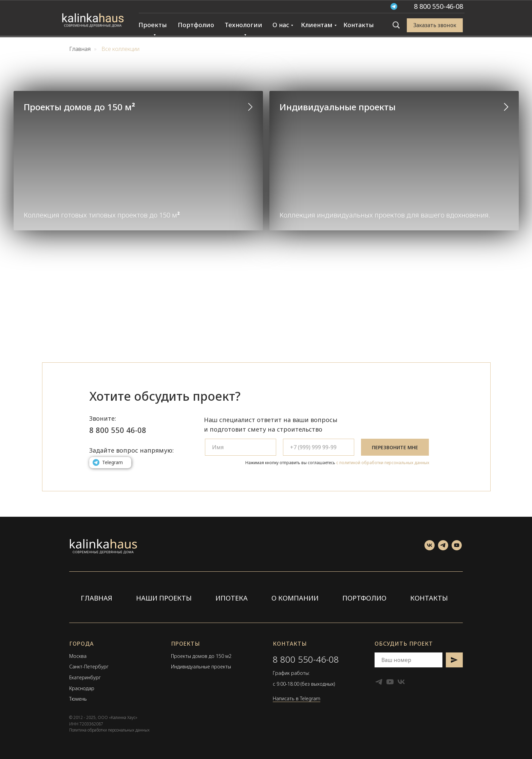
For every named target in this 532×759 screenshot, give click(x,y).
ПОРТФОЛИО (364, 598)
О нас (281, 25)
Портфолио (196, 25)
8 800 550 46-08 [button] (118, 430)
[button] (435, 25)
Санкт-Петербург (89, 667)
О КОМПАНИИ (295, 598)
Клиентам (317, 25)
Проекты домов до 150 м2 (201, 656)
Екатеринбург (85, 677)
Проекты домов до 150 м (79, 107)
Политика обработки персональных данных (109, 730)
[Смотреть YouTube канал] (457, 548)
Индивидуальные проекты (338, 107)
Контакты (359, 25)
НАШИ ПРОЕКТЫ (164, 598)
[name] (241, 447)
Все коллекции (120, 49)
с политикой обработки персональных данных (383, 463)
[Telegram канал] (443, 548)
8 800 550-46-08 (306, 659)
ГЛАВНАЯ (97, 598)
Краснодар (82, 688)
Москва (78, 656)
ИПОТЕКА (232, 598)
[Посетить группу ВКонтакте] (430, 548)
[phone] (319, 447)
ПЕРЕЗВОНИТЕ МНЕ (395, 447)
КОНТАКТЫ (429, 598)
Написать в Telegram (297, 698)
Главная (80, 49)
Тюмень (78, 699)
